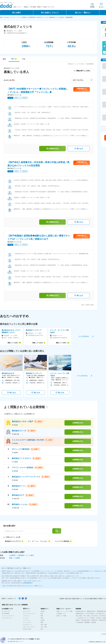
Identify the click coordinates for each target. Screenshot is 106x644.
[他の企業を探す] (26, 531)
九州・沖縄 (44, 627)
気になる (101, 7)
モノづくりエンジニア (29, 613)
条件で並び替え (78, 80)
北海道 (42, 611)
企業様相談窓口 (28, 583)
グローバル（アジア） (29, 627)
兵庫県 (18, 558)
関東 (42, 616)
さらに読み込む (84, 336)
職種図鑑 (87, 622)
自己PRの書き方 (90, 613)
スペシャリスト (27, 622)
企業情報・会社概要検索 (28, 17)
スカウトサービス (7, 618)
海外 (42, 629)
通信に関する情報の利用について (75, 599)
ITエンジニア (27, 611)
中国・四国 (44, 625)
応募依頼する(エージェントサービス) (82, 89)
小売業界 (13, 555)
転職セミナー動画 (61, 616)
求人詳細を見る (52, 149)
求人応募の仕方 (101, 613)
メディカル (26, 616)
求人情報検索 (6, 613)
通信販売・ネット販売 (26, 555)
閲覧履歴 (92, 7)
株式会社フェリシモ (42, 17)
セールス (26, 618)
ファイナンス (27, 620)
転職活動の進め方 (81, 611)
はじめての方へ (6, 611)
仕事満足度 (94, 620)
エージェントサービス (8, 616)
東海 (42, 618)
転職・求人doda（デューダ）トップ (10, 17)
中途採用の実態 (85, 620)
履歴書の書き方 (91, 611)
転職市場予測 (102, 620)
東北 (42, 613)
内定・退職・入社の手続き (91, 616)
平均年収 (92, 618)
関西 (11, 558)
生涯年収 (99, 618)
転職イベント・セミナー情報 (64, 611)
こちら (29, 586)
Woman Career (27, 629)
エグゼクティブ (27, 625)
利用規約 (62, 599)
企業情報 (93, 622)
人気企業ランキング (83, 618)
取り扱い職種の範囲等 (91, 599)
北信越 (42, 620)
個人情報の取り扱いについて (16, 641)
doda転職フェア (61, 613)
